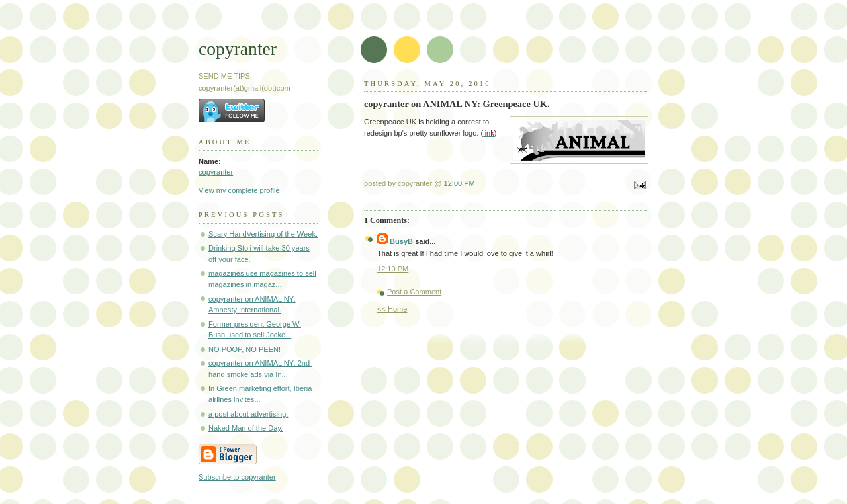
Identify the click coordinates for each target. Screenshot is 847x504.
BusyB (401, 241)
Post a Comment (414, 292)
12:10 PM (393, 269)
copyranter (238, 49)
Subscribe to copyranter (237, 477)
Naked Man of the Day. (245, 428)
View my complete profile (239, 190)
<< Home (392, 309)
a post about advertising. (248, 414)
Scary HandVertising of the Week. (263, 234)
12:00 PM (460, 183)
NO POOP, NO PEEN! (245, 349)
